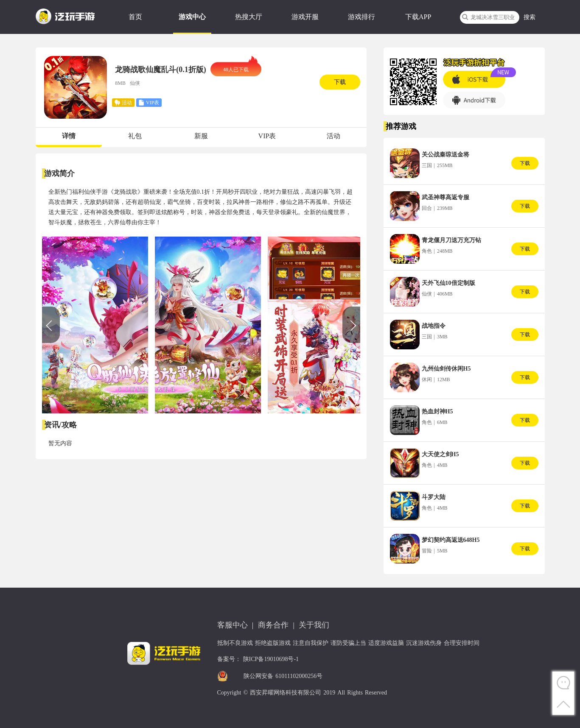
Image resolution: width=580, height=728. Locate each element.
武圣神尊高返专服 (446, 197)
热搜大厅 (249, 17)
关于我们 (314, 625)
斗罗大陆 (434, 497)
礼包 (135, 136)
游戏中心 (192, 17)
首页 (135, 17)
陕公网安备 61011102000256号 (283, 676)
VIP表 (267, 136)
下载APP (418, 17)
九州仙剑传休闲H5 (446, 369)
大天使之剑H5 (440, 454)
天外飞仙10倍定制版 (448, 283)
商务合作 (273, 625)
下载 (340, 82)
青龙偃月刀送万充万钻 (451, 240)
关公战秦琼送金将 (446, 155)
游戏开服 (305, 17)
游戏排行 (361, 17)
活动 (333, 136)
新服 (201, 136)
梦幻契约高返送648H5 (451, 540)
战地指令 (434, 326)
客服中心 (233, 625)
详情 (69, 136)
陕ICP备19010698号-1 (271, 659)
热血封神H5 (437, 411)
